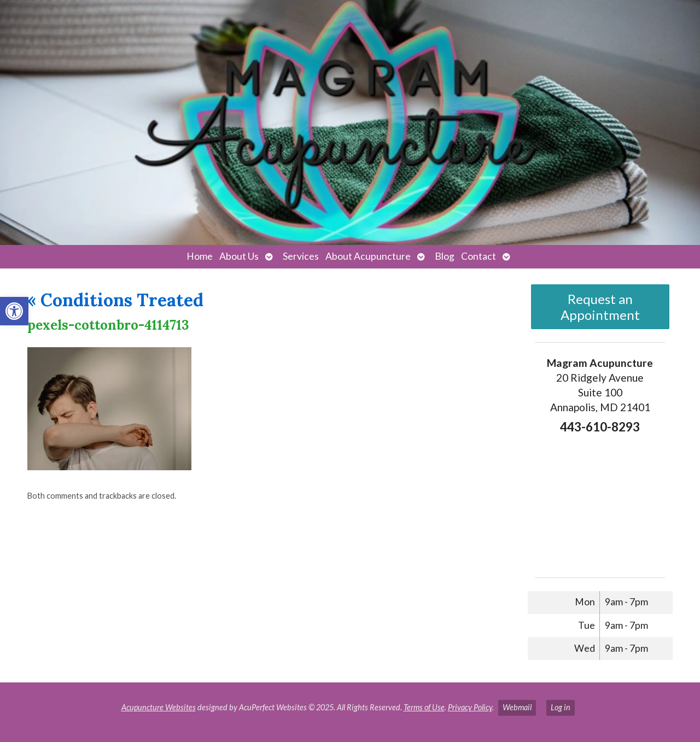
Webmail (517, 707)
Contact (479, 256)
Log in (561, 707)
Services (301, 256)
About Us (239, 256)
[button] (14, 311)
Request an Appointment (600, 307)
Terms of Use (424, 707)
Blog (445, 256)
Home (200, 256)
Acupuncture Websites (159, 707)
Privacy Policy (470, 707)
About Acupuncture (368, 256)
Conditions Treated (115, 300)
